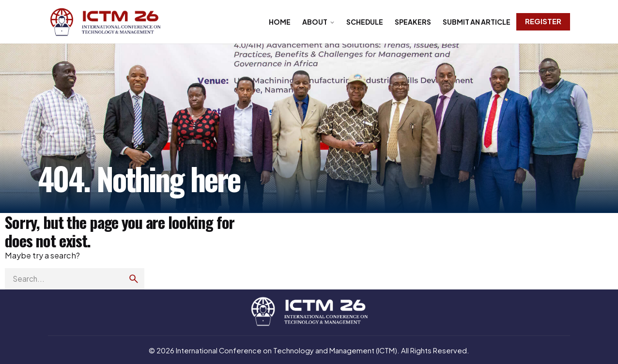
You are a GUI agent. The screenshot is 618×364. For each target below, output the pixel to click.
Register (543, 21)
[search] (134, 279)
